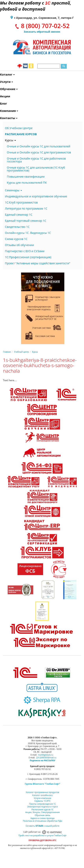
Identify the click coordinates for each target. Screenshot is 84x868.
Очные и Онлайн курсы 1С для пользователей (39, 146)
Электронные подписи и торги (43, 807)
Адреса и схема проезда (42, 818)
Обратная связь (42, 815)
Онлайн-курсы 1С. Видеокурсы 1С (28, 233)
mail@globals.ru (46, 755)
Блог (0, 103)
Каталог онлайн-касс (42, 795)
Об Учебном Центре (19, 128)
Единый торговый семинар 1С (26, 221)
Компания (0, 111)
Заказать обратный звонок (42, 32)
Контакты (0, 118)
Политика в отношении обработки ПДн (42, 821)
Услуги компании (42, 798)
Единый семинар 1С (19, 215)
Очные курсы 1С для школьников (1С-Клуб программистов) (36, 169)
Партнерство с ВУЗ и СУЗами (25, 251)
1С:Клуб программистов (21, 202)
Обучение (0, 89)
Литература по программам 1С (26, 208)
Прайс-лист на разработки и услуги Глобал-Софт (42, 835)
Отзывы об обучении (19, 245)
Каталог (0, 74)
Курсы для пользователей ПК (27, 183)
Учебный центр (21, 352)
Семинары (13, 190)
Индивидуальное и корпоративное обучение (36, 196)
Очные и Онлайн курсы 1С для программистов (39, 152)
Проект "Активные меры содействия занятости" (38, 263)
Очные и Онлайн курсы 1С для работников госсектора (36, 160)
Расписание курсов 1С (42, 810)
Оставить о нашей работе (42, 826)
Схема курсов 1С (16, 239)
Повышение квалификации (26, 176)
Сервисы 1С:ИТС (42, 801)
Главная (7, 352)
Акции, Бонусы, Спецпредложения (42, 812)
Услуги (0, 82)
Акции (0, 96)
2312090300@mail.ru (46, 758)
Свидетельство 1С (17, 227)
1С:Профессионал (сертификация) (28, 257)
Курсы (10, 140)
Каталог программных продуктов (42, 792)
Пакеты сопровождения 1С (42, 804)
